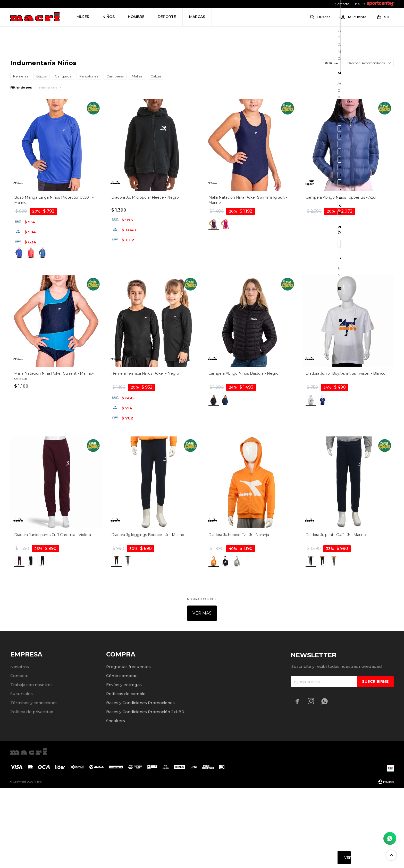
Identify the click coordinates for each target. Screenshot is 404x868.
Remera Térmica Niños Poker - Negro (145, 453)
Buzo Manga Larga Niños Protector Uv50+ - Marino (54, 280)
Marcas (197, 17)
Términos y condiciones (34, 782)
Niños (109, 17)
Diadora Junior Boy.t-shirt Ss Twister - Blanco (346, 453)
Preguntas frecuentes (128, 746)
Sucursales (22, 773)
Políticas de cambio (126, 773)
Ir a (357, 4)
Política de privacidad (32, 791)
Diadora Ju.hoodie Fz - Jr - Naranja (239, 615)
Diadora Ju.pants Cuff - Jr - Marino (336, 615)
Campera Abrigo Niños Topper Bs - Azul (341, 277)
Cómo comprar (121, 755)
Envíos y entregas (124, 764)
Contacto (342, 4)
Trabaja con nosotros (31, 764)
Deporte (167, 17)
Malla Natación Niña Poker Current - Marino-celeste (54, 456)
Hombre (136, 17)
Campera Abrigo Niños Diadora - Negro (243, 453)
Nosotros (20, 746)
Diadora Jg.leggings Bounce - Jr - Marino (148, 615)
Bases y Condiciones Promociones (140, 782)
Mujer (83, 17)
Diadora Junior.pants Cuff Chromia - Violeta (53, 615)
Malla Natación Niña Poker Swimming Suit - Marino (248, 280)
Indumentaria (48, 167)
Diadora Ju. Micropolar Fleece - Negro (145, 277)
